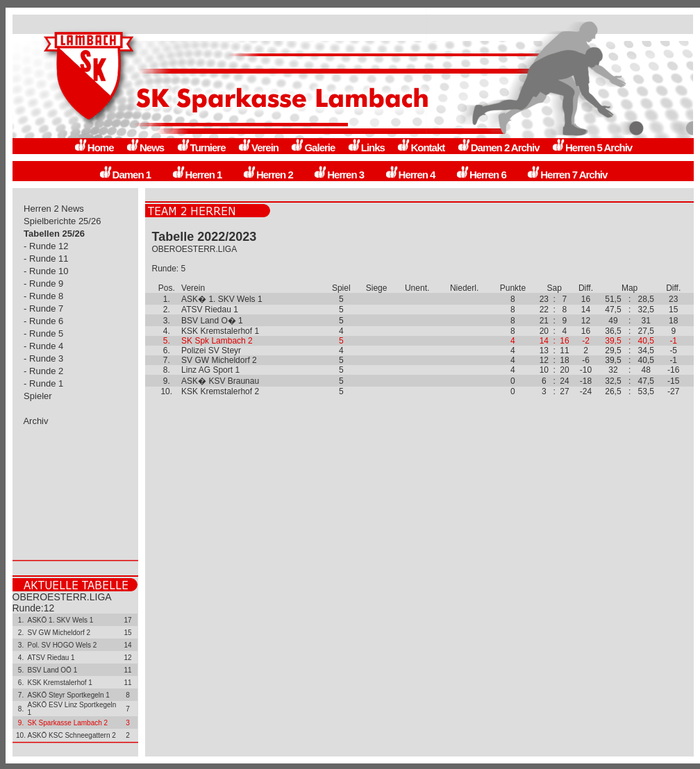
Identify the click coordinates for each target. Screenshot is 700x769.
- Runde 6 (44, 321)
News (145, 147)
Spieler (38, 396)
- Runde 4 (44, 346)
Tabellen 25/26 (55, 234)
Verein (258, 147)
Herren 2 (268, 175)
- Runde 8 (44, 296)
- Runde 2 (44, 371)
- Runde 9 (44, 284)
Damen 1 (125, 175)
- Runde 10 (47, 271)
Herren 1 (197, 175)
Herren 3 (339, 175)
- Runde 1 (44, 383)
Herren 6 (481, 175)
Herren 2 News (54, 209)
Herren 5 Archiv (592, 147)
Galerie (312, 147)
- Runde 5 (44, 333)
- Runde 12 (47, 246)
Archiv (36, 421)
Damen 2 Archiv (498, 147)
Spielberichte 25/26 (63, 221)
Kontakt (420, 147)
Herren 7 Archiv (567, 175)
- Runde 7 (44, 309)
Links (366, 147)
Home (94, 147)
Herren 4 (410, 175)
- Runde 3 (44, 358)
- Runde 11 (47, 259)
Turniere (201, 147)
